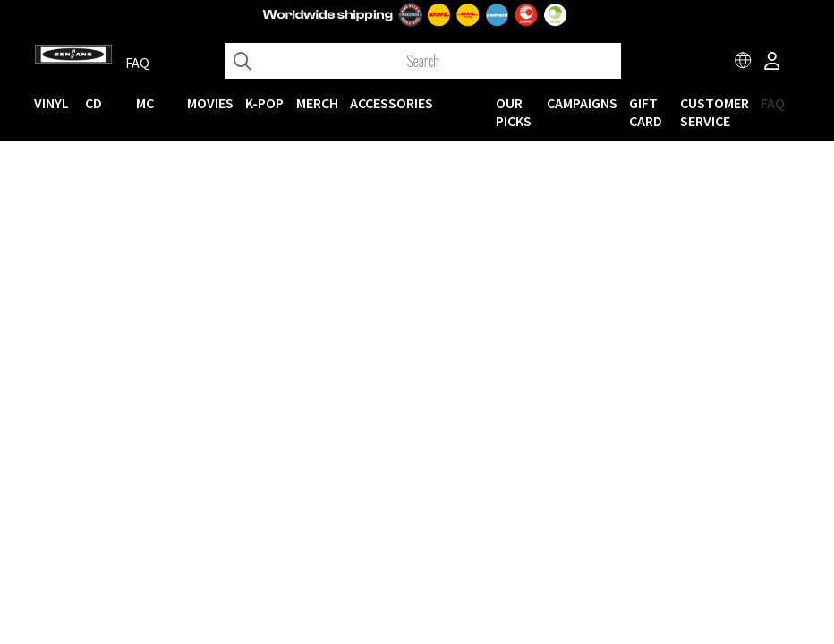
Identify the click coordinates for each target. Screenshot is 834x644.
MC (145, 103)
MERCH (317, 103)
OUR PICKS (514, 112)
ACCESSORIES (391, 103)
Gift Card (646, 112)
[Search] (422, 61)
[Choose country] (744, 63)
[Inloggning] (772, 63)
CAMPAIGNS (582, 103)
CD (94, 103)
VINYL (51, 103)
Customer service (715, 112)
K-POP (264, 103)
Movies (210, 103)
